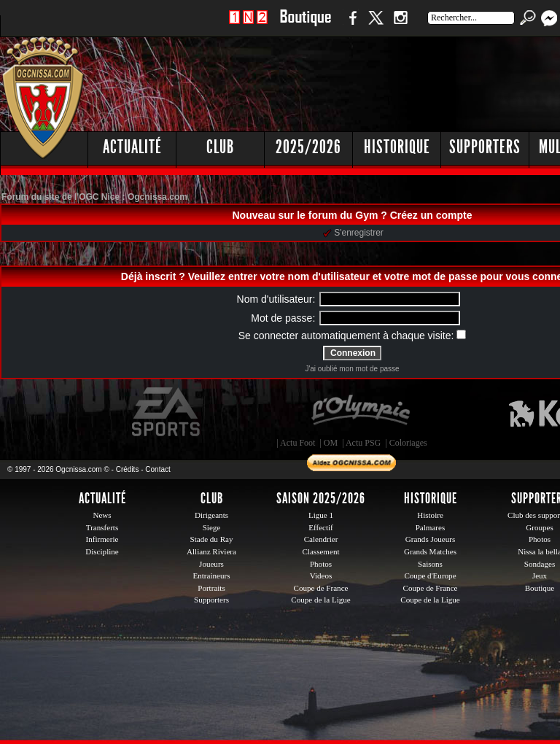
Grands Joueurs (431, 539)
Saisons (430, 564)
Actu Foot (297, 443)
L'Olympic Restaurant (360, 412)
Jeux (540, 576)
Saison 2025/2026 (321, 498)
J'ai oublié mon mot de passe (352, 369)
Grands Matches (430, 551)
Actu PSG (363, 443)
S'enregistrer (353, 233)
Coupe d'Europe (430, 576)
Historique (397, 147)
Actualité (132, 147)
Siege (212, 527)
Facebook (351, 25)
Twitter (376, 25)
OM (331, 443)
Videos (321, 576)
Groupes (539, 527)
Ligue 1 (321, 515)
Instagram (400, 25)
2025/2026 (308, 147)
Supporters (485, 147)
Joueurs (211, 564)
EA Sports (167, 412)
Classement (320, 551)
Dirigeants (211, 515)
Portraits (211, 588)
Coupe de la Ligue (320, 600)
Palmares (431, 527)
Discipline (102, 551)
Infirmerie (102, 539)
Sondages (540, 564)
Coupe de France (321, 588)
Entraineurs (212, 576)
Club (220, 147)
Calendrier (321, 539)
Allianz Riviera (211, 551)
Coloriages (408, 443)
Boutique (305, 25)
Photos (321, 564)
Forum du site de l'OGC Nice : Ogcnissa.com (94, 197)
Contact (157, 469)
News (102, 515)
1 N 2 (248, 25)
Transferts (102, 527)
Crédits (128, 469)
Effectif (321, 527)
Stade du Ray (212, 539)
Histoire (430, 515)
